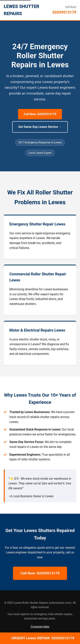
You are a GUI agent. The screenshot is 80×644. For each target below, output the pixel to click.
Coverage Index (40, 627)
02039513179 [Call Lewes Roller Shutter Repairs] (64, 12)
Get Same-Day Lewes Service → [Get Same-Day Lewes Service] (40, 127)
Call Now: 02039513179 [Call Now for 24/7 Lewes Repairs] (40, 114)
